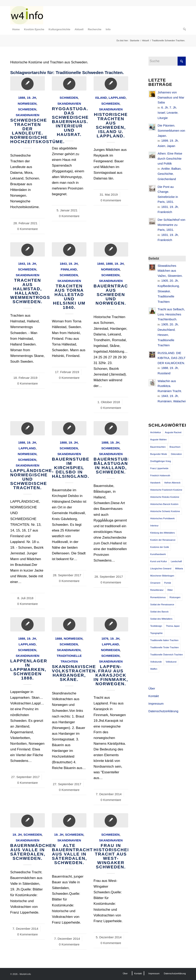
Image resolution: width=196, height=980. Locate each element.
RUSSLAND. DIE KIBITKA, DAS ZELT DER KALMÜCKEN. (172, 358)
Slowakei (164, 291)
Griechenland (167, 179)
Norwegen (27, 104)
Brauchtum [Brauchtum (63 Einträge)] (175, 447)
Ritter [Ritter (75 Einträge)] (170, 590)
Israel (161, 113)
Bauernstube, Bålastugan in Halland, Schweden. (113, 465)
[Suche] (183, 29)
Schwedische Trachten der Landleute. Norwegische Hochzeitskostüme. (37, 131)
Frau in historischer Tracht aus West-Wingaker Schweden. (112, 856)
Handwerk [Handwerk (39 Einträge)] (155, 483)
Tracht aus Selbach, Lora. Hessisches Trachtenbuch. (171, 314)
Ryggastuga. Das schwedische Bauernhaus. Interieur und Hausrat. (70, 122)
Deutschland (166, 330)
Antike (165, 169)
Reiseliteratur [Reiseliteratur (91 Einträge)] (157, 590)
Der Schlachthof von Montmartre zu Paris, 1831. (172, 225)
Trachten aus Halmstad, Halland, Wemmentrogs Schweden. (30, 291)
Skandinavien (28, 115)
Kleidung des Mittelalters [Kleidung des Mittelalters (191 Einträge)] (163, 533)
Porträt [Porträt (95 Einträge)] (168, 583)
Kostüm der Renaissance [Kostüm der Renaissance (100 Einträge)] (163, 540)
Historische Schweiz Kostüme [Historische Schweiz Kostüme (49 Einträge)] (165, 511)
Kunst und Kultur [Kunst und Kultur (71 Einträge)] (159, 561)
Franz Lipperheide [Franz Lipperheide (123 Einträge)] (159, 468)
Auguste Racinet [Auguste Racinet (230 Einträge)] (173, 432)
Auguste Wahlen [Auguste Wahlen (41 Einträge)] (159, 440)
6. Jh (165, 107)
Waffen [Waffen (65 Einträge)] (154, 669)
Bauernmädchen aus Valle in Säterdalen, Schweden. (33, 852)
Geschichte (165, 174)
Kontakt (154, 696)
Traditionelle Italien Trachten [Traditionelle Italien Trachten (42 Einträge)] (164, 640)
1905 (165, 281)
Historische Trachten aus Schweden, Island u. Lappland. (111, 125)
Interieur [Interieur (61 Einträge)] (154, 526)
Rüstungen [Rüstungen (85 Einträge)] (175, 597)
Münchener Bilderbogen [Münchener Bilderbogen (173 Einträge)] (162, 576)
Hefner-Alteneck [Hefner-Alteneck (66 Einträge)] (172, 483)
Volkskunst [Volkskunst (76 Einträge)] (171, 662)
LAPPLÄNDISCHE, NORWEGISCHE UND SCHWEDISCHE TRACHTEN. (32, 479)
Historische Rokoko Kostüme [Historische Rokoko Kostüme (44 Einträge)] (165, 497)
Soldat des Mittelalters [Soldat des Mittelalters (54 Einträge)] (161, 619)
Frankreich (165, 212)
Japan (171, 146)
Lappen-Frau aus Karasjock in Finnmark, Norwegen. (111, 675)
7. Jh (173, 107)
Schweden (27, 109)
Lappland (117, 98)
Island (101, 98)
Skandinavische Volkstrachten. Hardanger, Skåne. (75, 673)
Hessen (163, 335)
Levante (172, 113)
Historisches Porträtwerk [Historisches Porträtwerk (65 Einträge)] (163, 518)
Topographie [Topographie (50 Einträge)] (157, 633)
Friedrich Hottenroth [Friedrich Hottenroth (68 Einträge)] (160, 475)
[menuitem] (16, 29)
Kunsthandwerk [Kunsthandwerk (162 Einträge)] (158, 554)
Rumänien (165, 401)
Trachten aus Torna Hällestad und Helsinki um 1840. (69, 297)
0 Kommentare (27, 229)
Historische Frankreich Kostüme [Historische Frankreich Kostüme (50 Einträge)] (166, 490)
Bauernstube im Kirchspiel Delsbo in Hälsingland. (71, 468)
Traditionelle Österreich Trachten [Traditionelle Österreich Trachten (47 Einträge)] (167, 655)
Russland (164, 373)
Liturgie (163, 118)
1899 (165, 141)
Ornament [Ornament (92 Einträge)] (155, 583)
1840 (101, 264)
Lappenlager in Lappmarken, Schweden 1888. (29, 669)
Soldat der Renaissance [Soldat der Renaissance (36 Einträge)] (162, 604)
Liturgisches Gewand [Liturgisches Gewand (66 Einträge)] (161, 568)
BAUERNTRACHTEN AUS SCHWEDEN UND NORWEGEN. (117, 294)
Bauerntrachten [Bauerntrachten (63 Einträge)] (158, 447)
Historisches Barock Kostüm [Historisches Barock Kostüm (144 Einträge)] (164, 504)
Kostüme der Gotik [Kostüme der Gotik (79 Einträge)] (160, 547)
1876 (105, 639)
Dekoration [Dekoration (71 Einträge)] (176, 454)
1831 (165, 207)
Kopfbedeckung (168, 286)
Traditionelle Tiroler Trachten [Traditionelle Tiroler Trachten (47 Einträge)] (165, 647)
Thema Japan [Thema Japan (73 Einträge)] (173, 626)
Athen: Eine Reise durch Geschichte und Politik (170, 158)
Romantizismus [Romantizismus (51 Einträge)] (158, 597)
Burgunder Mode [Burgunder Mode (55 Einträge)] (159, 454)
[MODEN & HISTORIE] (27, 15)
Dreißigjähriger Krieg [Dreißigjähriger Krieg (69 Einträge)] (161, 461)
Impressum (156, 704)
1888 (22, 98)
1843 (22, 264)
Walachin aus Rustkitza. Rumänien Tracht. (170, 386)
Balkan (176, 169)
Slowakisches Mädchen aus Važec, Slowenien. (170, 271)
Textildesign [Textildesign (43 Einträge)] (156, 626)
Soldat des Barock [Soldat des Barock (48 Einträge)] (159, 612)
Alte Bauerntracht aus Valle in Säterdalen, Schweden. (72, 854)
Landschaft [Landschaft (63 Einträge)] (176, 561)
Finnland (69, 269)
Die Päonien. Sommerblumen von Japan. (171, 130)
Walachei (179, 401)
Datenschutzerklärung (163, 711)
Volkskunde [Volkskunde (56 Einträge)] (156, 662)
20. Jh (174, 281)
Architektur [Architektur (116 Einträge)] (156, 432)
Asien (162, 146)
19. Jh (31, 98)
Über (152, 688)
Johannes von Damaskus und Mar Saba (171, 97)
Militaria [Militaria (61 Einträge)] (179, 568)
